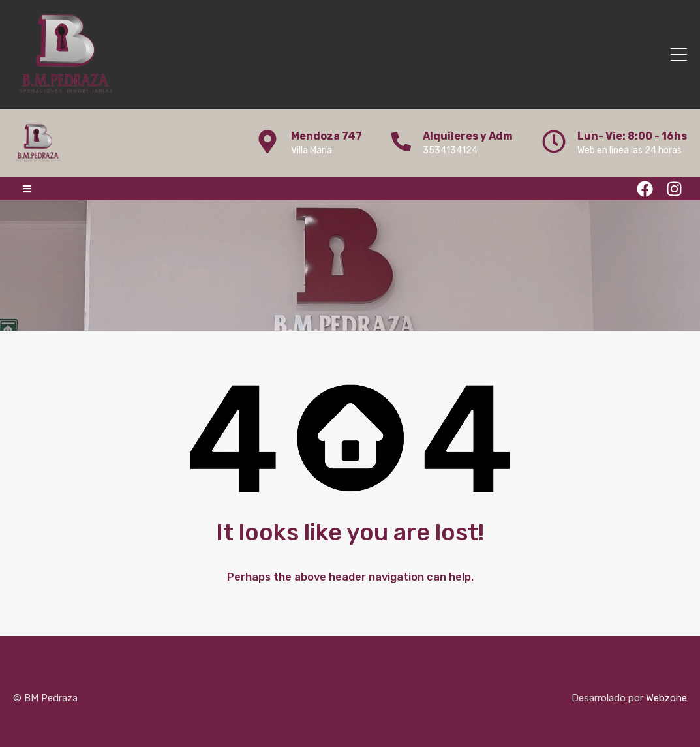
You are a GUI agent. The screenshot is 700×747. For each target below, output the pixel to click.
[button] (27, 189)
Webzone (666, 698)
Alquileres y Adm (468, 136)
